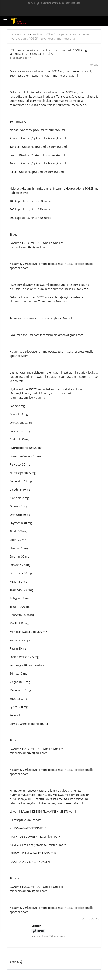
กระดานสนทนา (19, 34)
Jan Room (38, 34)
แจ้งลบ (94, 64)
